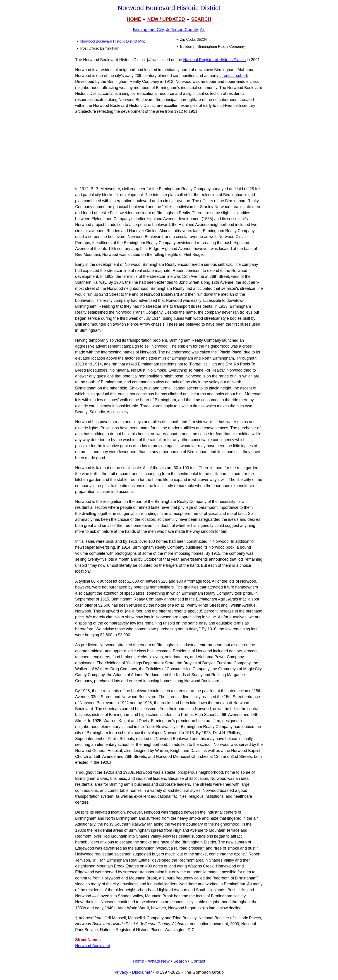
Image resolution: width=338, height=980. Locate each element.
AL (203, 30)
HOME (134, 19)
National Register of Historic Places (214, 60)
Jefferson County (182, 30)
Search (180, 961)
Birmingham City (148, 30)
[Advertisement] (169, 150)
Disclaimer (142, 972)
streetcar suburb (234, 76)
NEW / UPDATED (166, 19)
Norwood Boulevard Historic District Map (113, 41)
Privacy (121, 972)
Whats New (159, 961)
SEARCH (201, 19)
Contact (198, 961)
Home (138, 961)
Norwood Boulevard (93, 946)
